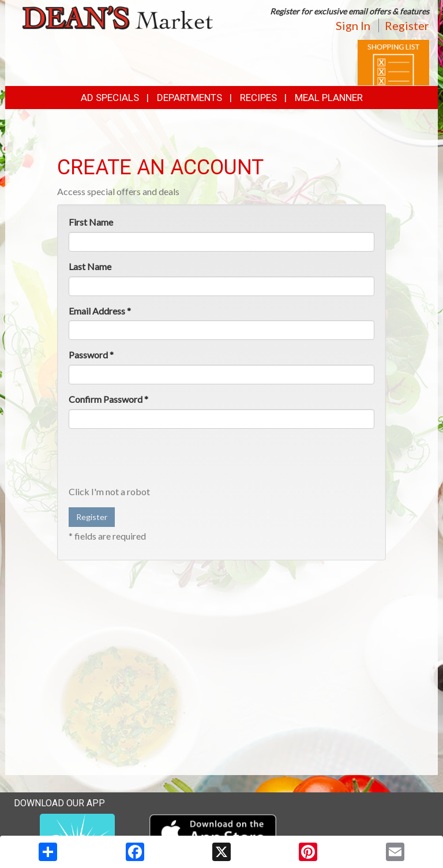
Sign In (353, 25)
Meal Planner (329, 98)
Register (407, 25)
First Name (91, 222)
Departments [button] (189, 98)
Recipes (258, 98)
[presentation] (156, 460)
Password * (91, 355)
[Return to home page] (118, 16)
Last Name (90, 266)
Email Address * (100, 311)
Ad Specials (110, 98)
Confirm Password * (108, 399)
